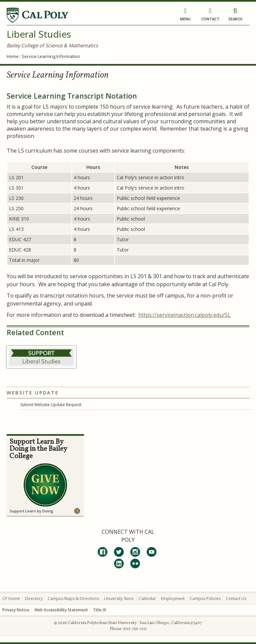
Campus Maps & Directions (73, 599)
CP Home (11, 599)
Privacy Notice (16, 610)
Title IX (99, 610)
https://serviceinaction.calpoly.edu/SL (184, 315)
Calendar (147, 599)
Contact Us (236, 599)
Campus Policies (205, 599)
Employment (173, 599)
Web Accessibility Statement (61, 610)
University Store (119, 599)
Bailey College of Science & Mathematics (52, 45)
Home (13, 56)
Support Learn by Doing (31, 511)
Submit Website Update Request (51, 405)
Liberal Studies (39, 34)
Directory (34, 599)
